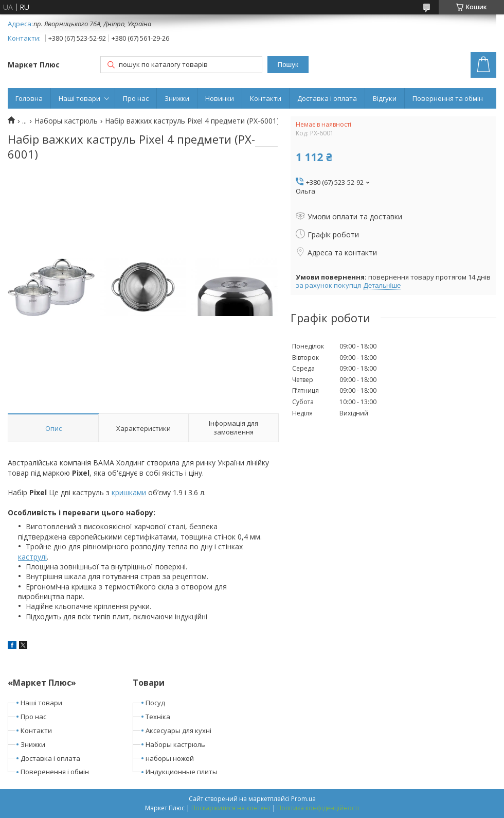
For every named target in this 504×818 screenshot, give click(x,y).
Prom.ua (303, 799)
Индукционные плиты (182, 772)
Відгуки (385, 98)
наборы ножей (170, 758)
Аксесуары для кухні (178, 730)
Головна (29, 98)
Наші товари (79, 98)
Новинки (220, 98)
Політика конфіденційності (318, 808)
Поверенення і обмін (55, 772)
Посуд (155, 703)
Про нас (136, 98)
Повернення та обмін (448, 98)
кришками (129, 492)
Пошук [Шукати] (288, 65)
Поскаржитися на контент (231, 808)
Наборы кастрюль (66, 121)
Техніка (158, 717)
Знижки (177, 98)
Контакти (266, 98)
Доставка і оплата (327, 98)
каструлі (32, 557)
